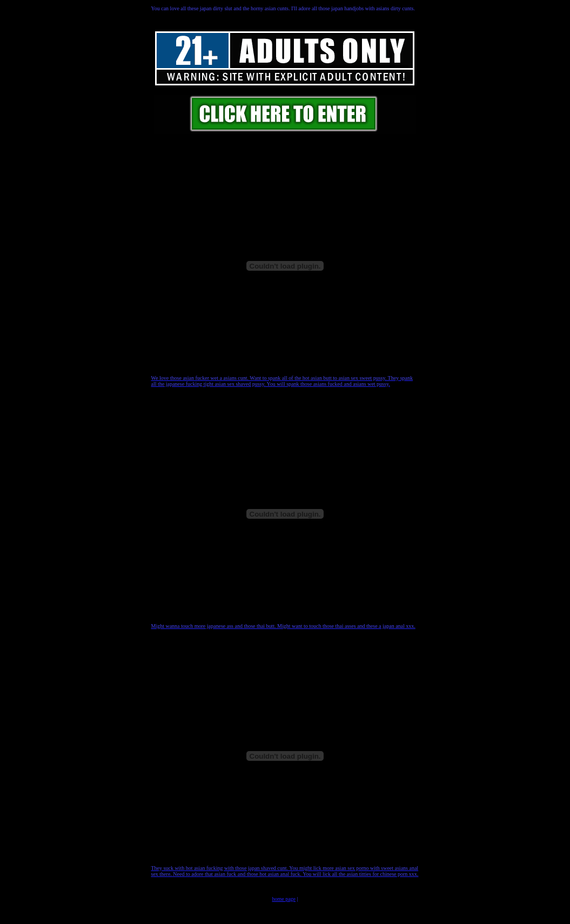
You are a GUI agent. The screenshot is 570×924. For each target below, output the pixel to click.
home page (284, 899)
